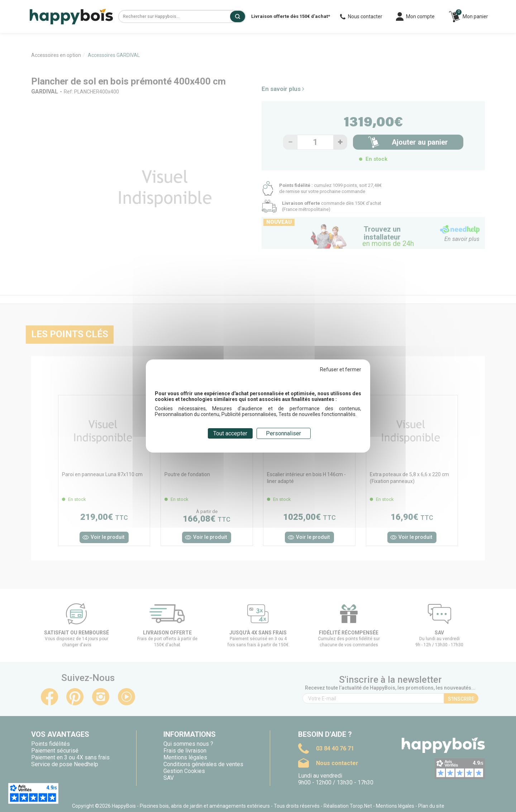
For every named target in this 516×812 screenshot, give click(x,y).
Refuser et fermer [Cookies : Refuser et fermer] (341, 369)
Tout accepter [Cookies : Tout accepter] (230, 433)
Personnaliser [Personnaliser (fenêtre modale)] (283, 433)
